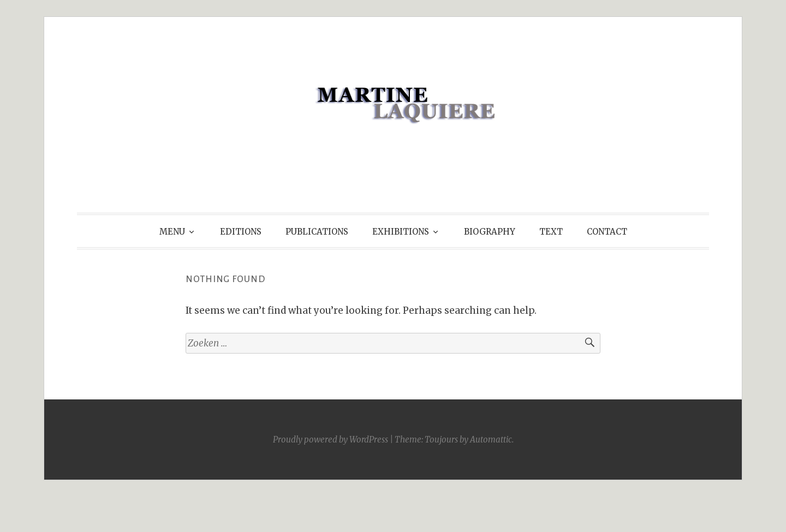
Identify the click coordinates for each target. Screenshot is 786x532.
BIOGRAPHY (490, 232)
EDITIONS (241, 232)
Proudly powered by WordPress (331, 440)
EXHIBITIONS (401, 232)
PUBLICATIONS (317, 232)
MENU (172, 232)
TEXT (551, 232)
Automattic (491, 440)
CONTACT (607, 232)
